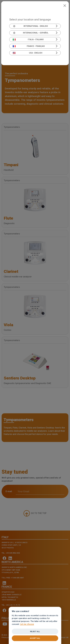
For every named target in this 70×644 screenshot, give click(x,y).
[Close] (65, 5)
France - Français (29, 46)
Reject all (35, 631)
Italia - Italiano (28, 39)
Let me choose (27, 624)
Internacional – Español (31, 33)
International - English (30, 26)
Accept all (35, 638)
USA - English (28, 53)
